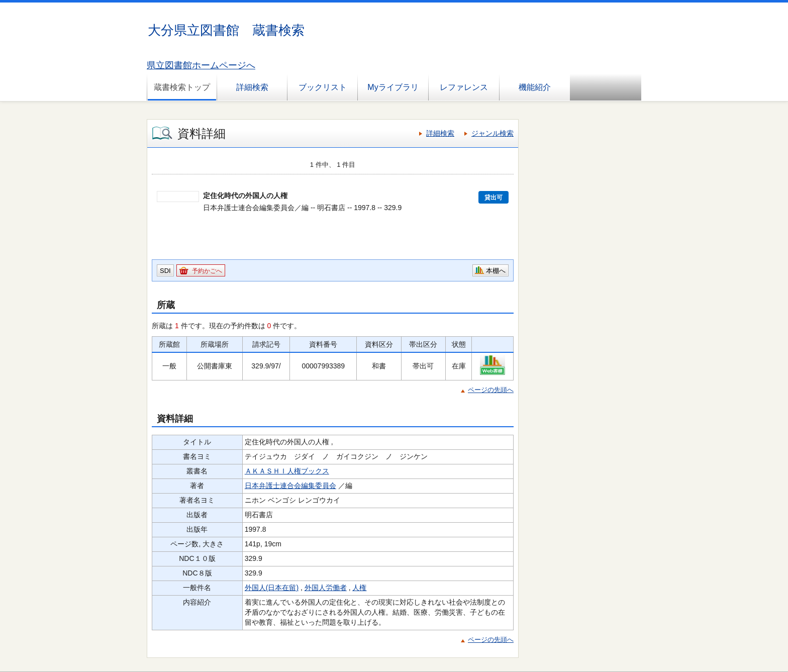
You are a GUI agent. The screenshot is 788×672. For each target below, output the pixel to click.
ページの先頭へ (491, 390)
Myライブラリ (393, 87)
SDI (165, 271)
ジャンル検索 (492, 133)
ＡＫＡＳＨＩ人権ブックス (287, 471)
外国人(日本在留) (272, 588)
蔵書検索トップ (182, 87)
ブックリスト (323, 87)
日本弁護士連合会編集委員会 (290, 486)
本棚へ (496, 271)
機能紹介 (535, 87)
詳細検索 (252, 87)
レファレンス (464, 87)
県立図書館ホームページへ (201, 65)
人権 (359, 588)
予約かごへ (207, 271)
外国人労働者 (326, 588)
